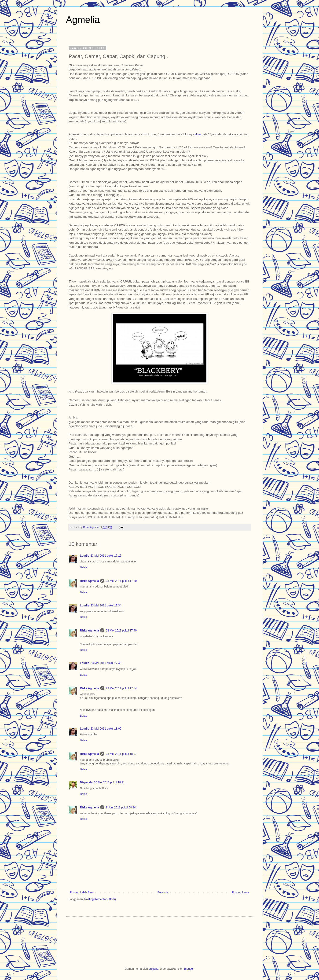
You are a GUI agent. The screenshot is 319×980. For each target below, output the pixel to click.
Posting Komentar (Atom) (100, 899)
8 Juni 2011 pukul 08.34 (121, 807)
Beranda (163, 892)
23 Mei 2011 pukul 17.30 (121, 581)
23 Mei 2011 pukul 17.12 (106, 556)
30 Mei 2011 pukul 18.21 (109, 782)
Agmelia (83, 20)
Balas (84, 567)
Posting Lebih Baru (82, 892)
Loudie (85, 556)
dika (198, 134)
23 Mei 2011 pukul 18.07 (121, 754)
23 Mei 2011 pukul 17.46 (106, 663)
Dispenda (86, 782)
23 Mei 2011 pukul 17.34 (106, 606)
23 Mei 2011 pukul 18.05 (106, 729)
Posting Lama (240, 892)
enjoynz (153, 969)
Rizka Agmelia (91, 527)
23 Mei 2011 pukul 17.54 (121, 688)
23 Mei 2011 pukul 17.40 (121, 631)
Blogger (189, 969)
